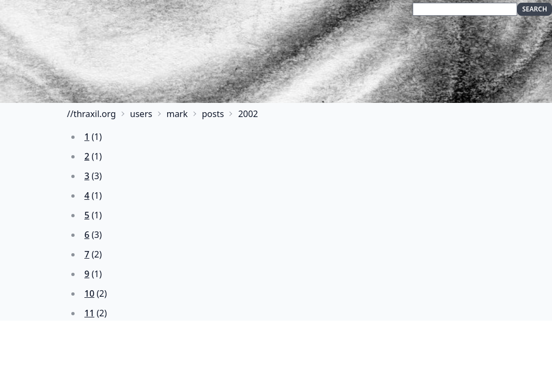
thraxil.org (95, 114)
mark (177, 114)
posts (213, 114)
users (141, 114)
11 (89, 313)
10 (89, 293)
